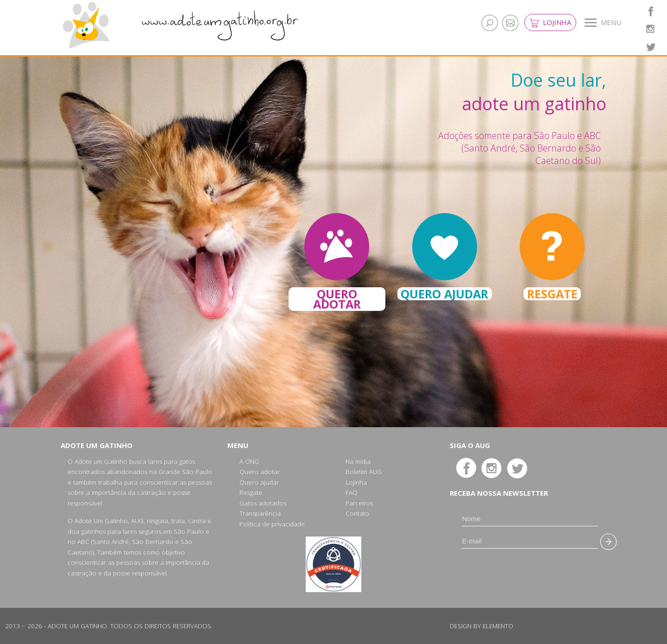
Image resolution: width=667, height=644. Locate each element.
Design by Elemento (481, 626)
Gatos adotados (263, 503)
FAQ (352, 492)
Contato (357, 513)
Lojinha (550, 23)
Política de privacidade (272, 524)
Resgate (251, 492)
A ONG (249, 461)
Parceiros (359, 503)
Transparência (260, 513)
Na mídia (358, 461)
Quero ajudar (259, 482)
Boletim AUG (364, 472)
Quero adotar (260, 472)
